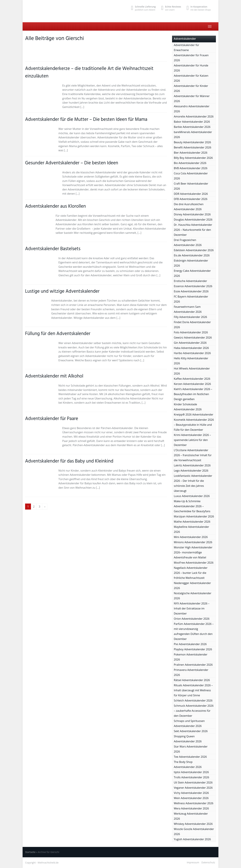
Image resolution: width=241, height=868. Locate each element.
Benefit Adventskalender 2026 (193, 147)
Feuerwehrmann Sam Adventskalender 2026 (188, 309)
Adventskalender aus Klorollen (55, 206)
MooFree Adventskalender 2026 (194, 563)
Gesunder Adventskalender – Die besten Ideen (72, 163)
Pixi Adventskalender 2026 (190, 644)
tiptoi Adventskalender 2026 (191, 772)
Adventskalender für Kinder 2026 (191, 88)
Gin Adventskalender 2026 (190, 343)
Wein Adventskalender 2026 (191, 798)
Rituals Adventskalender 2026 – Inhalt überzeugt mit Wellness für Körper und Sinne (193, 690)
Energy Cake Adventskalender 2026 (192, 273)
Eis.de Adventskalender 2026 (192, 255)
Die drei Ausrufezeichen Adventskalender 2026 (189, 207)
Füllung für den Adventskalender (58, 334)
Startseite (30, 852)
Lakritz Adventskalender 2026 (192, 465)
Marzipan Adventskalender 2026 (194, 516)
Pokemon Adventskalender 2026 (191, 657)
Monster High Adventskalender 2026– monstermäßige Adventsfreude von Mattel (193, 552)
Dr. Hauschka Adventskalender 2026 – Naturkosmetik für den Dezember (193, 230)
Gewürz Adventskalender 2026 (193, 338)
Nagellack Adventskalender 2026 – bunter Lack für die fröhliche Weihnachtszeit (191, 573)
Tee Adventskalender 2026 (190, 757)
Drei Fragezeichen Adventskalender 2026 (188, 242)
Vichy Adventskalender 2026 (191, 793)
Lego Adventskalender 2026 (191, 471)
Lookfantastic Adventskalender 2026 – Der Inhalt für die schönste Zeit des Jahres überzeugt (193, 483)
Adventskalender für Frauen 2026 (191, 58)
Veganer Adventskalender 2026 (193, 788)
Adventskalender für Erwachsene (187, 48)
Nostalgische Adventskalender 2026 (193, 596)
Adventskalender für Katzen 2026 (191, 78)
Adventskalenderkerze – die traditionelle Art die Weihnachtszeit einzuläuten (89, 72)
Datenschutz (208, 862)
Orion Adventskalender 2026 (192, 619)
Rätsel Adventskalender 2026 (192, 680)
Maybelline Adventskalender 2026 (192, 529)
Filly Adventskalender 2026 (191, 317)
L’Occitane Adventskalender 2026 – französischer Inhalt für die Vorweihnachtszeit (193, 455)
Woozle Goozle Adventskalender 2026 (194, 832)
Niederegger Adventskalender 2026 (192, 586)
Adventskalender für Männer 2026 (192, 99)
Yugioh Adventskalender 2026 (192, 839)
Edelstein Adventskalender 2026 (194, 250)
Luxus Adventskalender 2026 (192, 496)
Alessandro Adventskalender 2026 (192, 109)
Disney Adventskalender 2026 (192, 214)
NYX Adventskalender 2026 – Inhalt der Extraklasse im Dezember (192, 608)
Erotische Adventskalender (191, 281)
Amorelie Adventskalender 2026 (194, 116)
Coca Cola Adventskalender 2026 (191, 176)
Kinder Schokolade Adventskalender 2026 (188, 407)
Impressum (193, 862)
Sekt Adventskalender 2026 (191, 731)
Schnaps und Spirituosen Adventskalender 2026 (189, 723)
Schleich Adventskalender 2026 (193, 700)
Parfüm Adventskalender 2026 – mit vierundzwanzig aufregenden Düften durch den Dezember (194, 631)
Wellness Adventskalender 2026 (194, 803)
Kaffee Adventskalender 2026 (192, 379)
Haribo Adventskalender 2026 (192, 353)
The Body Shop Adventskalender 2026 (188, 764)
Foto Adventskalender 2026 (191, 332)
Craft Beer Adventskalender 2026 (191, 186)
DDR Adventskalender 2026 (191, 194)
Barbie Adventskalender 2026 (192, 127)
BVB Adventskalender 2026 (191, 168)
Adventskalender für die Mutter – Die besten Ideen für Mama (86, 120)
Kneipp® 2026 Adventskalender (194, 415)
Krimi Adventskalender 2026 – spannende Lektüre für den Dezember (192, 440)
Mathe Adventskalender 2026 (192, 522)
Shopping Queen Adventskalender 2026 (188, 739)
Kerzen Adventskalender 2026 (192, 384)
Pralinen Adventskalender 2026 (193, 665)
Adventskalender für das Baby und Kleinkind (69, 461)
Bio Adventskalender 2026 (190, 163)
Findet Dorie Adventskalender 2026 (192, 325)
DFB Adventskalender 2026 (191, 199)
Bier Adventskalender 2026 (191, 153)
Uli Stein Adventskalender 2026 (193, 782)
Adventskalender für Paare (52, 419)
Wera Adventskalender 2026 (191, 808)
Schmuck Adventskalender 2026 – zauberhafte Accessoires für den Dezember (194, 711)
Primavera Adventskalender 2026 (191, 672)
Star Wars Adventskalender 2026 (191, 749)
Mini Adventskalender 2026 (191, 537)
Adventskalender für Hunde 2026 (191, 68)
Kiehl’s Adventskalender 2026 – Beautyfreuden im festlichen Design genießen (193, 394)
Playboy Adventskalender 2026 (193, 649)
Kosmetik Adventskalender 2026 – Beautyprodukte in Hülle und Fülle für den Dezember (194, 425)
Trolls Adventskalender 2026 (192, 777)
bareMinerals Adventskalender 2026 (193, 135)
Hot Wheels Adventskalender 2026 (192, 371)
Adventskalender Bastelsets (53, 249)
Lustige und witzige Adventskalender (62, 291)
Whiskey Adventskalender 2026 (193, 824)
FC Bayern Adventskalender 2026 (191, 299)
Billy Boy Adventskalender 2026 (193, 158)
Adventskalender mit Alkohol (54, 376)
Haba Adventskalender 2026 (191, 348)
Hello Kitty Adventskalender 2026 (191, 361)
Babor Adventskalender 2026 (192, 122)
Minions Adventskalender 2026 (193, 542)
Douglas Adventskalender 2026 (193, 220)
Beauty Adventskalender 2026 (192, 142)
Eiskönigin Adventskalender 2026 (191, 263)
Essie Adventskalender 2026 (191, 291)
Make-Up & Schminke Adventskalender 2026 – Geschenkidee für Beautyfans (192, 506)
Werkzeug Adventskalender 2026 (191, 816)
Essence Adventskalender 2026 (193, 286)
